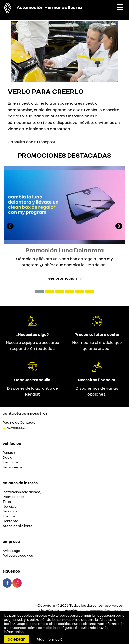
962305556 (16, 428)
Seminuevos (12, 467)
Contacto (10, 521)
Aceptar (16, 639)
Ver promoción (63, 278)
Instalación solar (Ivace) (22, 492)
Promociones (13, 497)
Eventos (9, 516)
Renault (9, 453)
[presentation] (10, 227)
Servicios (10, 511)
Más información (51, 639)
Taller (7, 502)
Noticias (9, 506)
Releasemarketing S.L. (104, 610)
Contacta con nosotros (25, 413)
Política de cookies (18, 556)
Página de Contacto (19, 422)
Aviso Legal (12, 551)
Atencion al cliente (17, 526)
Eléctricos (11, 462)
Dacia (8, 457)
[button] (40, 291)
